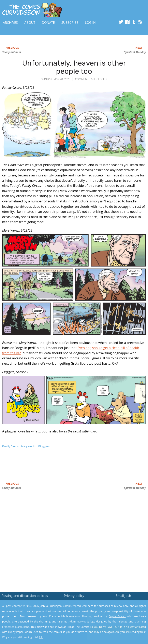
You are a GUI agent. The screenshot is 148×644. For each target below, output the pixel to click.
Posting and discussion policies (25, 596)
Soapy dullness (12, 52)
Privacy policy (74, 596)
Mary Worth (28, 446)
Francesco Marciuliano (16, 627)
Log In (90, 23)
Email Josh (123, 596)
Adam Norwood (78, 621)
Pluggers (44, 446)
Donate (48, 23)
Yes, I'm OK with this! (114, 629)
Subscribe (70, 23)
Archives (10, 23)
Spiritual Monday (135, 52)
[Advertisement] (50, 469)
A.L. (41, 637)
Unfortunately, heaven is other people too (74, 67)
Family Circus (10, 446)
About (30, 23)
